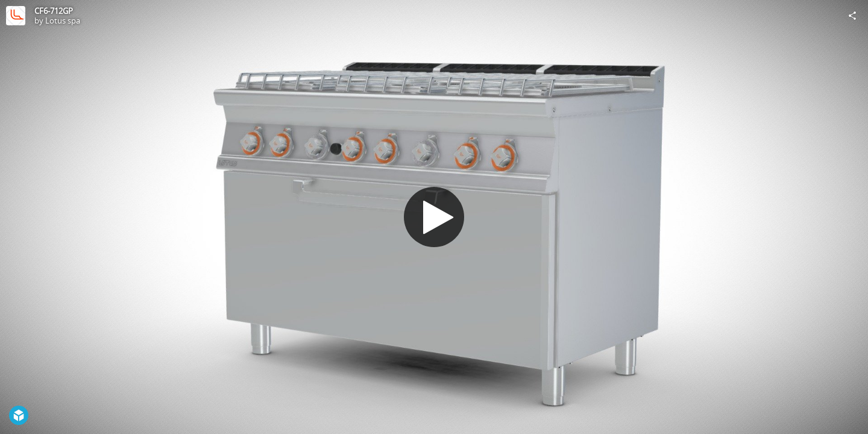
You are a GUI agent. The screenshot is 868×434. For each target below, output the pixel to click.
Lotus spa (63, 20)
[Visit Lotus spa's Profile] (16, 16)
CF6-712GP (54, 11)
